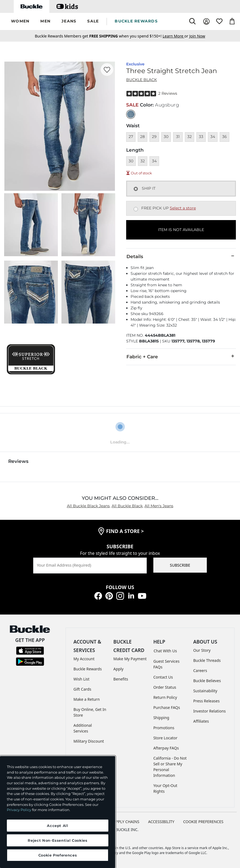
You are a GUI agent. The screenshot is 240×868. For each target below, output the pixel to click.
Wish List (81, 679)
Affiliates (201, 721)
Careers (200, 671)
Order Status (165, 687)
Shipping (161, 718)
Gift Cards (82, 689)
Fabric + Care (181, 356)
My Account (84, 659)
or (176, 36)
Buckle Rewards (88, 669)
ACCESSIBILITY (161, 822)
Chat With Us (165, 651)
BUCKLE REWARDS (136, 21)
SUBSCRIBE (180, 565)
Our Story (202, 650)
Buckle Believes (207, 681)
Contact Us (163, 677)
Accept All (58, 826)
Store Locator (165, 738)
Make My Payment (130, 659)
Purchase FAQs (167, 707)
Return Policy (165, 697)
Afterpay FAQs (166, 748)
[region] (58, 812)
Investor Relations (209, 711)
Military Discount (89, 741)
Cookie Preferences (203, 822)
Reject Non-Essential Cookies (57, 840)
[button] (20, 21)
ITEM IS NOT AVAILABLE (181, 230)
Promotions (164, 728)
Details (181, 256)
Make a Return (87, 699)
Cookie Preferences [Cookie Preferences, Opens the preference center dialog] (58, 855)
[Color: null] (131, 114)
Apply (118, 669)
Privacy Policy (19, 810)
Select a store (183, 208)
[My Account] (206, 21)
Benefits (121, 679)
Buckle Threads (207, 660)
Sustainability (205, 691)
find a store (125, 531)
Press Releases (206, 701)
